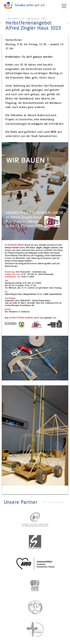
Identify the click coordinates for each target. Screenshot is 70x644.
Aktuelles (13, 18)
